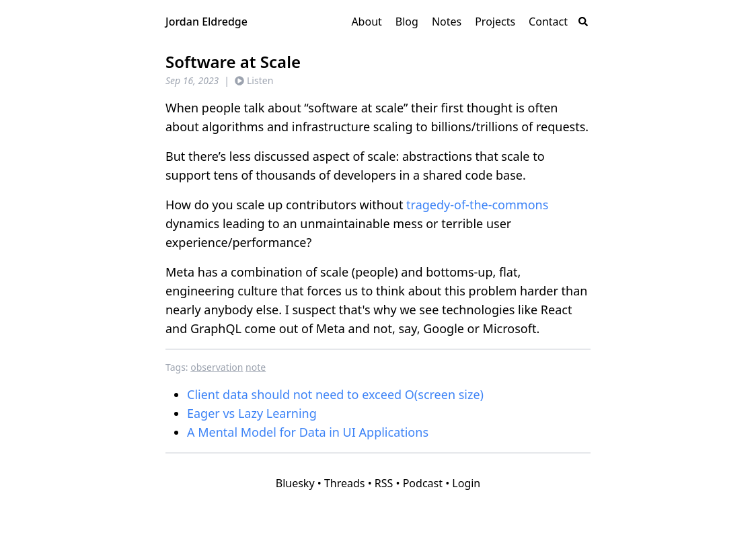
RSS (384, 483)
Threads (345, 483)
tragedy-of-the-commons (477, 205)
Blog (407, 22)
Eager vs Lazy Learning (252, 413)
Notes (447, 22)
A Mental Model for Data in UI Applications (308, 432)
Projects (495, 22)
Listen (254, 80)
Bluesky (295, 483)
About (366, 22)
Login (466, 483)
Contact (548, 22)
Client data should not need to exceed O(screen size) (335, 394)
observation (217, 367)
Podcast (423, 483)
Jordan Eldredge (206, 22)
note (256, 367)
